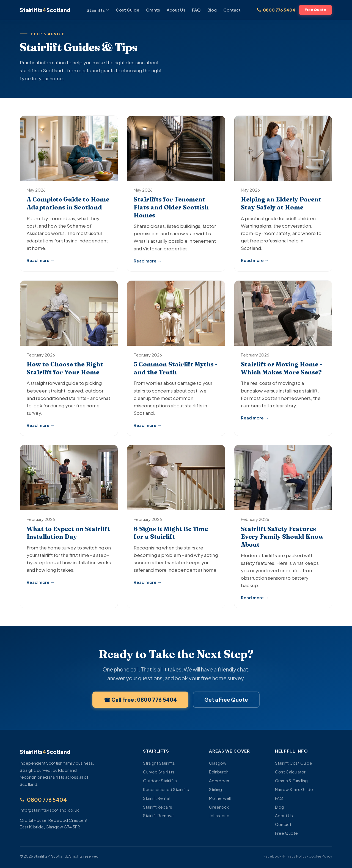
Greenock (219, 807)
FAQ (196, 10)
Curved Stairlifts (159, 772)
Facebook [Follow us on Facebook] (272, 856)
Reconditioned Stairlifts (166, 789)
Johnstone (219, 815)
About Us (176, 10)
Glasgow (218, 763)
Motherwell (220, 798)
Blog (212, 10)
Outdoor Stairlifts (160, 780)
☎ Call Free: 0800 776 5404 (141, 706)
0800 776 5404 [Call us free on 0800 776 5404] (276, 10)
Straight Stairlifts (159, 763)
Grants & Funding (291, 780)
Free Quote (315, 10)
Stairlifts (98, 10)
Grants (153, 10)
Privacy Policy (295, 856)
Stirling (215, 789)
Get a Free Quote (226, 706)
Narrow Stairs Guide (294, 789)
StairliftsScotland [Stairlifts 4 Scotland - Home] (45, 10)
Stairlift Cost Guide (294, 763)
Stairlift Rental (156, 798)
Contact (232, 10)
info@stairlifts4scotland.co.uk (49, 810)
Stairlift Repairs (158, 807)
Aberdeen (219, 780)
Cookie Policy (320, 856)
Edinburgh (219, 772)
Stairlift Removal (159, 815)
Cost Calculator (290, 772)
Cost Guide (128, 10)
